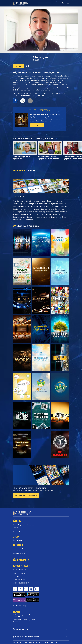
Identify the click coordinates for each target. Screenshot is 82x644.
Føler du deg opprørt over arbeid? (46, 114)
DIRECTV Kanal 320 (19, 570)
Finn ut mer (37, 125)
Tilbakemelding (20, 597)
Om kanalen (17, 532)
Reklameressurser (19, 553)
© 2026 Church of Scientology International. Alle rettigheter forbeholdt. (35, 634)
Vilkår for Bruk (17, 637)
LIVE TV (16, 537)
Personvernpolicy (18, 642)
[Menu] (68, 3)
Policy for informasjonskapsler (22, 639)
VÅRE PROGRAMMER (21, 560)
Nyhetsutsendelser (19, 549)
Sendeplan (18, 540)
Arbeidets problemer (43, 90)
